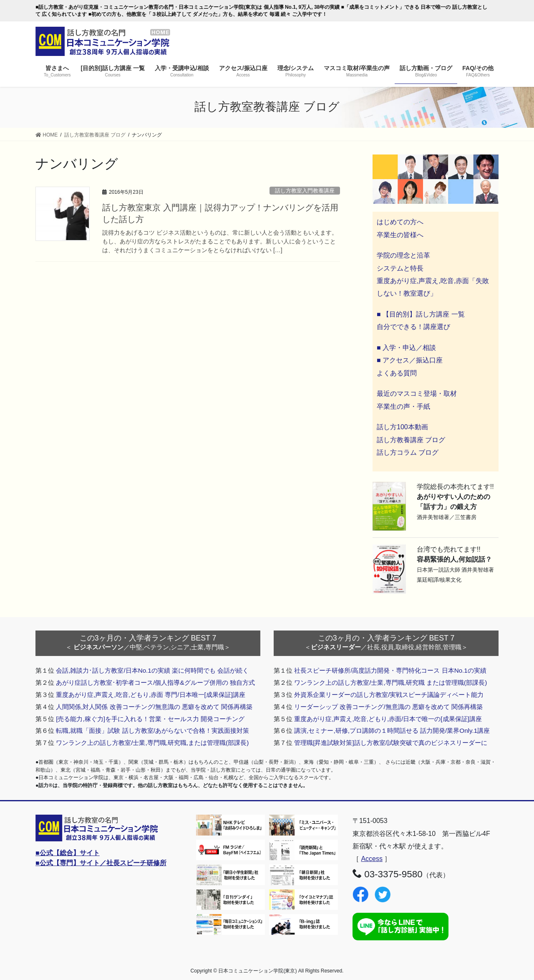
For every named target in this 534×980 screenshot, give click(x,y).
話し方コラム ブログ (408, 452)
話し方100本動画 (402, 427)
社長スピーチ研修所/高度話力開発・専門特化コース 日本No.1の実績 (390, 670)
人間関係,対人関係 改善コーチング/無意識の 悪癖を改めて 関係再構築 (154, 707)
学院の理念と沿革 (403, 255)
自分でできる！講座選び (413, 327)
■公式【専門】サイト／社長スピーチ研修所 (101, 863)
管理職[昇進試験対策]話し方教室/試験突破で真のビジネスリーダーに (391, 743)
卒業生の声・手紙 (403, 406)
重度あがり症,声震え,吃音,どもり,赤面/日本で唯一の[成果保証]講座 (388, 719)
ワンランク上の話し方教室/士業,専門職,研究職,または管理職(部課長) (152, 743)
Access (372, 859)
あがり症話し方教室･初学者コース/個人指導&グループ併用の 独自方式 (155, 682)
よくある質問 (397, 373)
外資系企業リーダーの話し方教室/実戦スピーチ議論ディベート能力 (389, 695)
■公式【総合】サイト (68, 853)
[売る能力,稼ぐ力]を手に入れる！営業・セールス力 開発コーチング (150, 719)
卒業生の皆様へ (400, 235)
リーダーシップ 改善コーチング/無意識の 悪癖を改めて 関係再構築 (388, 707)
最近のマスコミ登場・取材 (417, 394)
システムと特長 (400, 268)
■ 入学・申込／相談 (406, 348)
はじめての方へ (400, 222)
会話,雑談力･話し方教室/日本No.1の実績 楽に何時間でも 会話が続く (152, 670)
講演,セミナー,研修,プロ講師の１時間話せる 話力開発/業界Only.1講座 (392, 731)
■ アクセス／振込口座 (410, 360)
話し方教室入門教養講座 (305, 191)
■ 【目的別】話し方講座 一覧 (421, 314)
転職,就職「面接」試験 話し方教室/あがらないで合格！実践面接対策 (152, 731)
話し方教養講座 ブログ (411, 440)
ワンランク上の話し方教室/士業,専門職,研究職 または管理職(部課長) (390, 682)
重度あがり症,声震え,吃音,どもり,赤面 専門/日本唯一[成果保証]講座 (151, 695)
